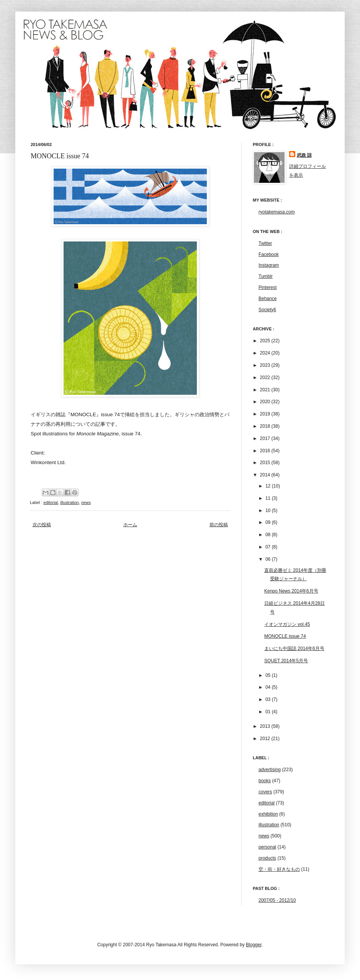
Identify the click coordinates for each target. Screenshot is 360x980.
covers (265, 792)
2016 (266, 451)
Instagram (269, 265)
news (86, 502)
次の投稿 (42, 525)
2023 (266, 365)
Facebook (269, 254)
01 (269, 712)
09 (269, 522)
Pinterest (268, 287)
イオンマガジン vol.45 (287, 624)
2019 (266, 414)
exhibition (268, 814)
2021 (266, 390)
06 (269, 559)
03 (269, 699)
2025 (266, 341)
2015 (266, 463)
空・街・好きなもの (279, 869)
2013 (266, 726)
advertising (270, 770)
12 (269, 486)
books (265, 781)
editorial (51, 502)
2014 (266, 475)
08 (269, 535)
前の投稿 (219, 525)
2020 (266, 402)
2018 (266, 426)
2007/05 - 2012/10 (277, 900)
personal (267, 847)
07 (269, 547)
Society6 (267, 310)
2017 (266, 438)
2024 (266, 353)
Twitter (265, 243)
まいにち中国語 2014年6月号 (294, 648)
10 (269, 511)
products (267, 858)
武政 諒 (304, 155)
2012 (266, 739)
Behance (268, 299)
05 (269, 675)
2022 (266, 378)
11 (269, 498)
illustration (70, 502)
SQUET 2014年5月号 (286, 661)
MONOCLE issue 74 (285, 636)
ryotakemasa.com (277, 212)
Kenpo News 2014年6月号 (291, 591)
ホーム (130, 525)
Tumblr (266, 276)
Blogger (254, 945)
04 (269, 687)
